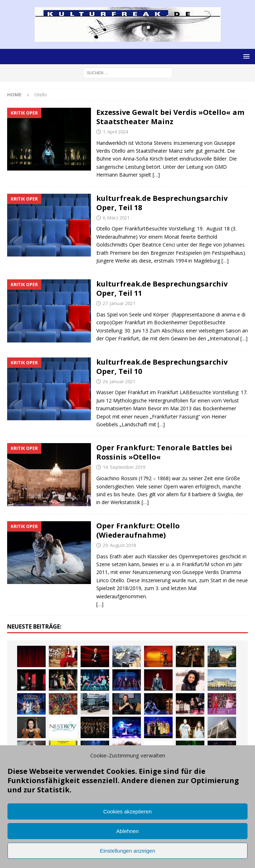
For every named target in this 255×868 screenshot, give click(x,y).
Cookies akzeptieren (128, 811)
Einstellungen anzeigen (128, 851)
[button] (245, 56)
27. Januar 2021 (119, 303)
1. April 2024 (115, 132)
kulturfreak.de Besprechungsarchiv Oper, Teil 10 (162, 367)
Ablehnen (128, 831)
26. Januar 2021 (119, 381)
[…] (156, 175)
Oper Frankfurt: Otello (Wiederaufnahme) (138, 530)
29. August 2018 (119, 545)
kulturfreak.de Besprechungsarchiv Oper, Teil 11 (162, 288)
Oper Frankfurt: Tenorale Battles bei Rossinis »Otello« (164, 452)
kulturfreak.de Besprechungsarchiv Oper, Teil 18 (162, 203)
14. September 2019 (124, 467)
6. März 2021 (116, 218)
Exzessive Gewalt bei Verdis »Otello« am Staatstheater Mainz (170, 117)
